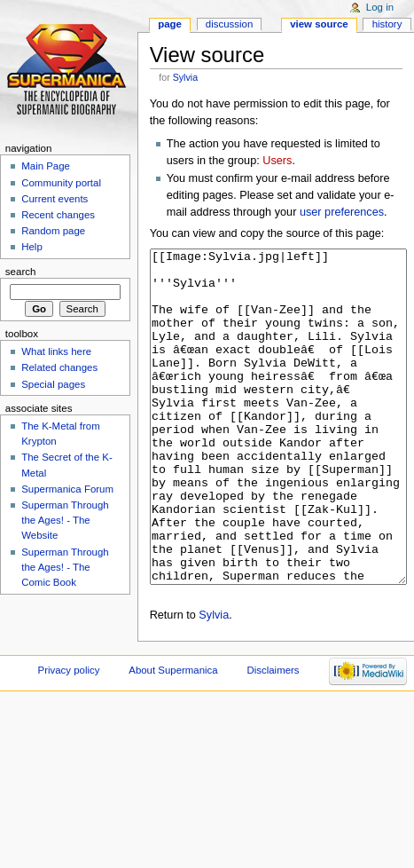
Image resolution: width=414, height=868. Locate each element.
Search (21, 272)
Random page (53, 231)
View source (319, 24)
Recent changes (58, 215)
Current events (55, 199)
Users (277, 161)
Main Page (46, 166)
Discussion (229, 24)
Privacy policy (69, 737)
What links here (56, 351)
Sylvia (185, 77)
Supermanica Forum (67, 489)
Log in (380, 7)
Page (170, 24)
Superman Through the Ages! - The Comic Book (65, 567)
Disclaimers (273, 737)
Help (32, 247)
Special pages (53, 384)
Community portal (61, 183)
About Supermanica (173, 737)
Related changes (59, 367)
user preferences (342, 212)
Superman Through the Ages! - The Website (65, 520)
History (387, 24)
